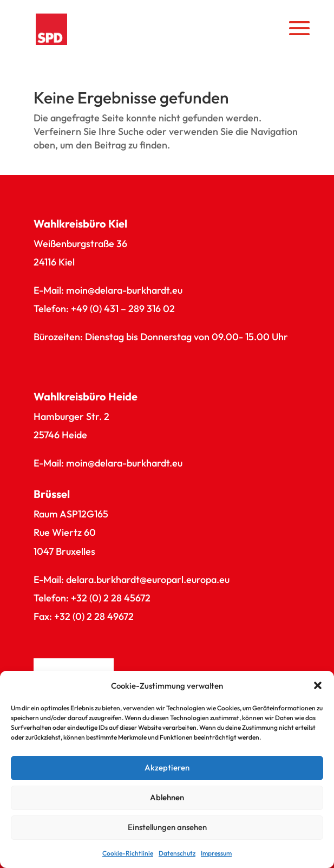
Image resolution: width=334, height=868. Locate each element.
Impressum (216, 853)
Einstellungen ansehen (167, 827)
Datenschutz (177, 853)
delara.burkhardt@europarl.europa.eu (148, 579)
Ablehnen (167, 797)
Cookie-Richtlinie (128, 853)
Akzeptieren (167, 767)
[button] (318, 685)
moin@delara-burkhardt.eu (124, 290)
